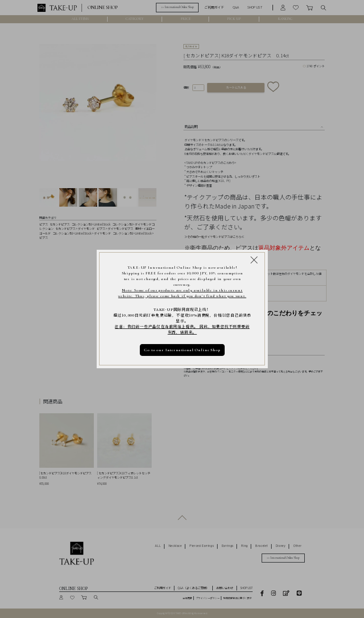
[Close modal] (254, 260)
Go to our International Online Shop (182, 350)
